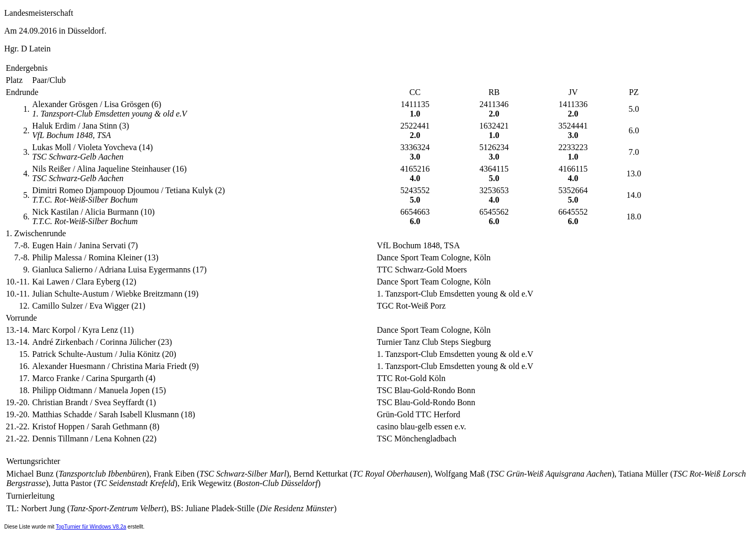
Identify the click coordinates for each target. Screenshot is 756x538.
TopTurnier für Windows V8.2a (91, 527)
